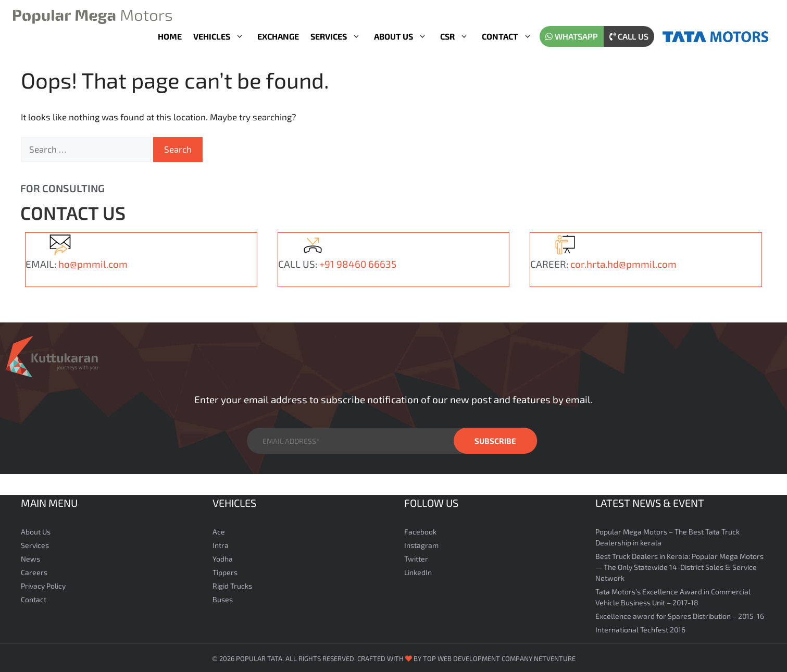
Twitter (416, 557)
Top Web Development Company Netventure (499, 656)
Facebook (420, 530)
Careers (34, 570)
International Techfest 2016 (640, 627)
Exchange (278, 36)
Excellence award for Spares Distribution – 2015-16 (680, 614)
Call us (629, 36)
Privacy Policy (43, 584)
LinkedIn (418, 570)
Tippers (225, 570)
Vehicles (222, 36)
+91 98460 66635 (358, 262)
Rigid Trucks (232, 584)
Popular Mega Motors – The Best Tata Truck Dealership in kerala (667, 535)
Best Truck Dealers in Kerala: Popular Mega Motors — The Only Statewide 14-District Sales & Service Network (679, 565)
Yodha (223, 557)
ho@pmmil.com (93, 262)
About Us (404, 36)
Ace (219, 530)
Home (170, 36)
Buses (223, 597)
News (30, 557)
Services (339, 36)
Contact (511, 36)
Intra (221, 543)
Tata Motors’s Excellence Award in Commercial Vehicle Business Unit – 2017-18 (673, 595)
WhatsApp (572, 36)
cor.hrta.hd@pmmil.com (623, 262)
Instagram (421, 543)
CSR (458, 36)
